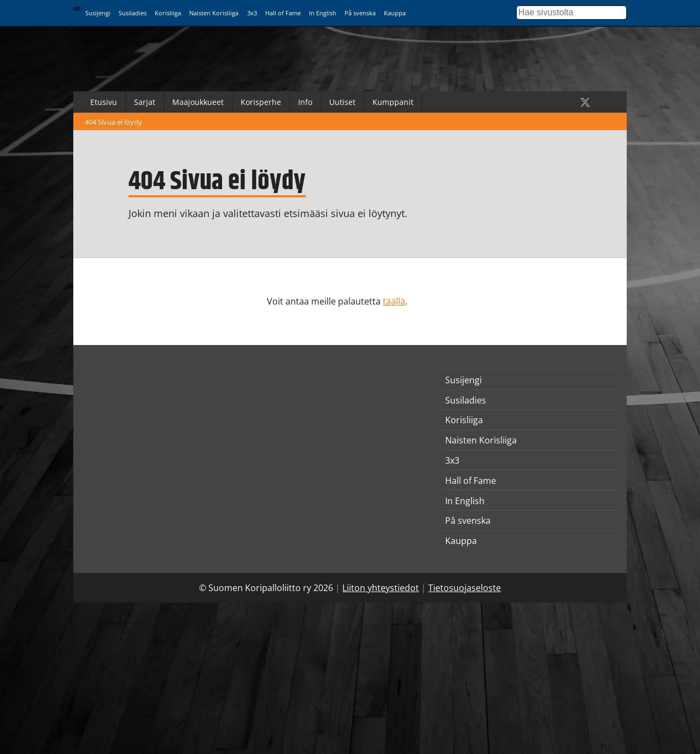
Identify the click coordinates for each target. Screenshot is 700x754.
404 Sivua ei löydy (113, 122)
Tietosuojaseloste (465, 588)
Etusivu (104, 102)
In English (323, 13)
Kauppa (395, 13)
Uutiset (342, 102)
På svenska (360, 13)
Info (305, 102)
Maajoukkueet (198, 102)
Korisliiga (168, 13)
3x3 (252, 13)
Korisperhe (261, 102)
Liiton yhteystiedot (381, 588)
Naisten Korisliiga (214, 13)
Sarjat (145, 102)
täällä (394, 301)
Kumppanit (393, 102)
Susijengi (98, 13)
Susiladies (133, 13)
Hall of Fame (283, 13)
